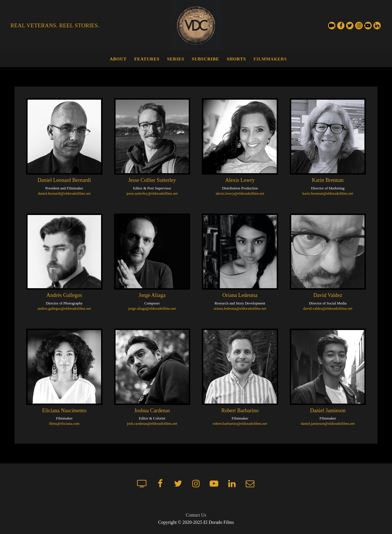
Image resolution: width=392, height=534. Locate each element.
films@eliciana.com (64, 423)
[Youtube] (368, 25)
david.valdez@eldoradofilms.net (328, 308)
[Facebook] (341, 25)
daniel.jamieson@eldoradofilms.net (328, 423)
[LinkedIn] (377, 25)
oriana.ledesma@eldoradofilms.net (240, 308)
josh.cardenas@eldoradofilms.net (152, 423)
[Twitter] (350, 25)
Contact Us (196, 515)
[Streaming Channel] (332, 25)
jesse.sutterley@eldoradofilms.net (152, 193)
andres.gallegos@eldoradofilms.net (64, 308)
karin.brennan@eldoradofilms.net (328, 193)
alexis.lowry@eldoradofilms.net (240, 193)
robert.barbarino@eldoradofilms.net (240, 423)
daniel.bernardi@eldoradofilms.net (64, 193)
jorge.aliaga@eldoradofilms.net (152, 308)
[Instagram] (359, 25)
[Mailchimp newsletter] (250, 483)
